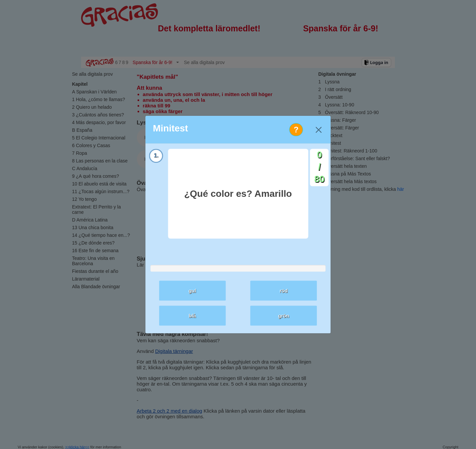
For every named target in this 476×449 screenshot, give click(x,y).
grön (284, 316)
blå (192, 316)
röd (284, 291)
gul (192, 291)
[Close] (319, 130)
